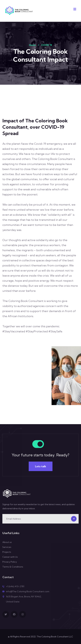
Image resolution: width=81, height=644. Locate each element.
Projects (7, 554)
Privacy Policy (10, 564)
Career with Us (10, 559)
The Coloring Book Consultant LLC (55, 637)
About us (7, 545)
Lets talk (41, 466)
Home (32, 45)
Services (7, 550)
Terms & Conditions (13, 569)
